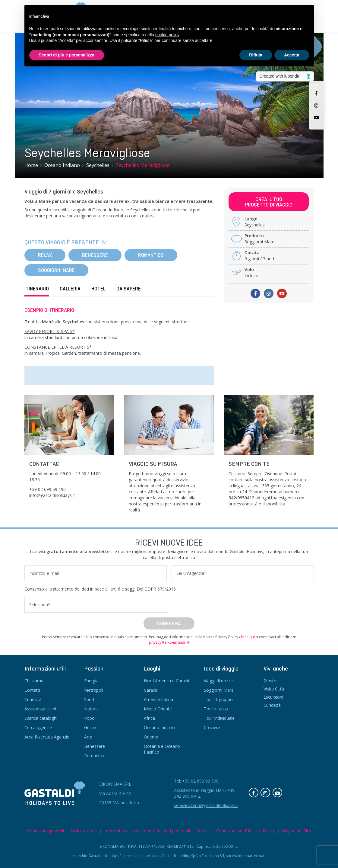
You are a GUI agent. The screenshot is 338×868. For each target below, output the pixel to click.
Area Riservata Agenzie (47, 737)
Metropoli (94, 690)
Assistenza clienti (41, 709)
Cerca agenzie (38, 727)
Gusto (90, 727)
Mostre (271, 681)
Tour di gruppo (218, 699)
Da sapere (129, 289)
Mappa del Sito (297, 831)
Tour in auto (216, 709)
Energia (91, 681)
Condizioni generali (46, 831)
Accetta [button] (292, 55)
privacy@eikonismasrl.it (169, 642)
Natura (91, 709)
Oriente (151, 737)
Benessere (95, 255)
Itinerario (37, 289)
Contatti (32, 690)
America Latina (158, 699)
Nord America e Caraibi (166, 681)
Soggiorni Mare (56, 270)
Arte (88, 737)
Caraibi (150, 690)
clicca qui (247, 637)
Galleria (70, 289)
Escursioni (273, 697)
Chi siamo (34, 681)
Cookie (203, 831)
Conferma (169, 623)
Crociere (212, 727)
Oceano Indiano (159, 727)
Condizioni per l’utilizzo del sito (246, 831)
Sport (89, 699)
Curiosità (33, 699)
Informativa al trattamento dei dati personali (147, 831)
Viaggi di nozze (218, 681)
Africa (149, 718)
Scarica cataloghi (41, 718)
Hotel (98, 289)
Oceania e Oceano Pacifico (162, 749)
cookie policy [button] (167, 35)
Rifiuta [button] (256, 55)
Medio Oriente (158, 709)
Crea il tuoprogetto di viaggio (269, 202)
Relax (45, 255)
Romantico (151, 255)
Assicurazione (84, 831)
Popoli (90, 718)
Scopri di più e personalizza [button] (67, 55)
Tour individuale (219, 718)
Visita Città (274, 689)
